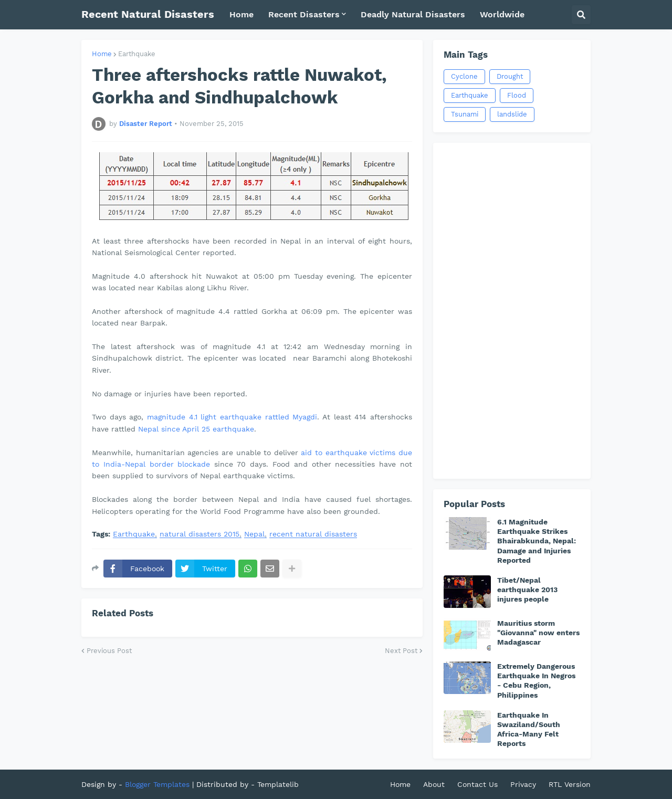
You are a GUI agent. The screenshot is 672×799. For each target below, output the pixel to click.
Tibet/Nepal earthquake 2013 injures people (527, 590)
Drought (510, 76)
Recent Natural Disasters (148, 14)
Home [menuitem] (241, 14)
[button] (581, 15)
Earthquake (137, 54)
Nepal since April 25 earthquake (196, 429)
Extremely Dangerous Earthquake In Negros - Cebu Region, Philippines (536, 681)
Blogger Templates (157, 784)
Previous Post (109, 651)
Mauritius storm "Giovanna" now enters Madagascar (538, 633)
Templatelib (278, 784)
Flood (517, 95)
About (434, 784)
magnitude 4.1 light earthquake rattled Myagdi (232, 417)
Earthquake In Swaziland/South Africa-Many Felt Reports (529, 729)
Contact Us (477, 784)
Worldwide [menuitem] (502, 14)
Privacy (523, 784)
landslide (512, 114)
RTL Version (570, 784)
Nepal (254, 534)
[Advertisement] (512, 311)
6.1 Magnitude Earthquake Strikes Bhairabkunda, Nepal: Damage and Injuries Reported (537, 541)
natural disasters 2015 (199, 534)
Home (102, 54)
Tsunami (465, 114)
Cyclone (464, 76)
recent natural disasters (313, 534)
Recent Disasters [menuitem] (304, 14)
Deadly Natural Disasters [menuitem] (413, 14)
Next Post (401, 651)
